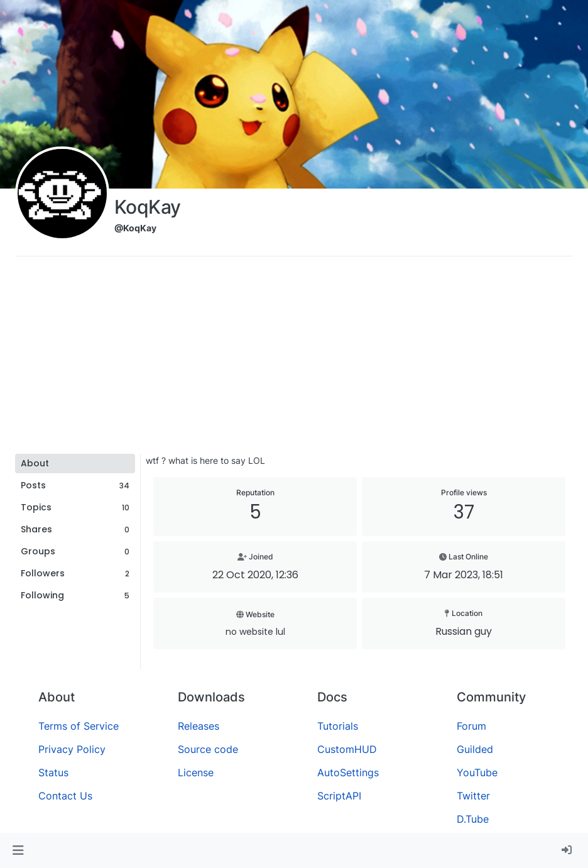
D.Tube (473, 819)
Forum (471, 726)
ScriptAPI (339, 796)
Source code (208, 749)
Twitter (473, 796)
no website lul (255, 632)
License (196, 772)
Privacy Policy (72, 749)
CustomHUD (347, 749)
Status (53, 772)
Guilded (475, 749)
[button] (18, 850)
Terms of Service (79, 726)
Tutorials (338, 726)
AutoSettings (348, 772)
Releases (199, 726)
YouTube (477, 772)
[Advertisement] (294, 360)
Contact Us (65, 796)
